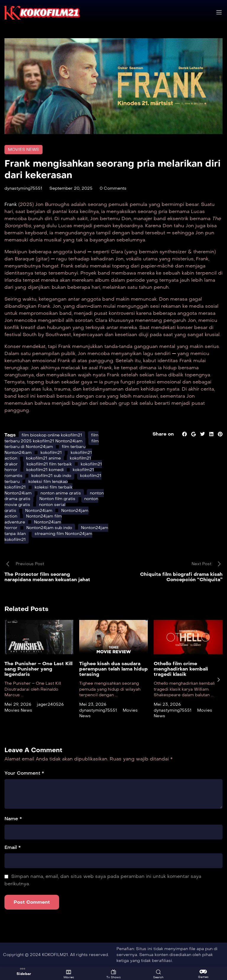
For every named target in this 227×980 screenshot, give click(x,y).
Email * (13, 847)
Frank (11, 204)
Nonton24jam (39, 511)
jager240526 (50, 704)
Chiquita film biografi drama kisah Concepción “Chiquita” (181, 577)
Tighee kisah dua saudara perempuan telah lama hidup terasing (113, 669)
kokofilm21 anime (43, 458)
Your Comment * (24, 773)
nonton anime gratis (61, 493)
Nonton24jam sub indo (49, 528)
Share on (163, 434)
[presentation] (218, 680)
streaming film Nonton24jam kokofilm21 (48, 537)
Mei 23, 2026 (93, 704)
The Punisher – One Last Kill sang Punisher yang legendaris (38, 669)
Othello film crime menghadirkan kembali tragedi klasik (181, 669)
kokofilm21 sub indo (51, 476)
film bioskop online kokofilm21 (52, 435)
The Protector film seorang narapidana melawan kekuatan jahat (47, 577)
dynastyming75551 (23, 188)
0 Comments (113, 188)
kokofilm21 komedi (45, 470)
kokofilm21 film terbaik (49, 464)
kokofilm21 (51, 453)
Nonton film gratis (57, 499)
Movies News (23, 150)
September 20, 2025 (71, 188)
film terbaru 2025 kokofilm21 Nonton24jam (51, 438)
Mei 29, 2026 (18, 704)
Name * (13, 819)
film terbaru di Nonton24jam (52, 444)
